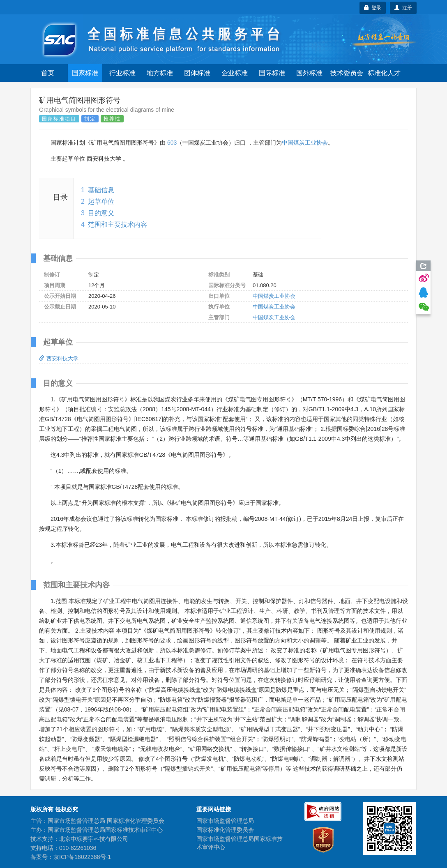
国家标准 (85, 73)
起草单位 (101, 201)
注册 (403, 8)
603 (172, 143)
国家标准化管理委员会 (225, 830)
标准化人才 (384, 73)
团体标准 (197, 73)
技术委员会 (347, 73)
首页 (48, 73)
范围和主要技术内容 (118, 224)
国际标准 (272, 73)
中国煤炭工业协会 (305, 143)
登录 (373, 8)
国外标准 (309, 73)
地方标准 (160, 73)
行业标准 (122, 73)
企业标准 (235, 73)
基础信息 (101, 190)
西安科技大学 (59, 358)
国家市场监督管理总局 (225, 821)
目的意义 (101, 213)
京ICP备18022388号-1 (82, 857)
